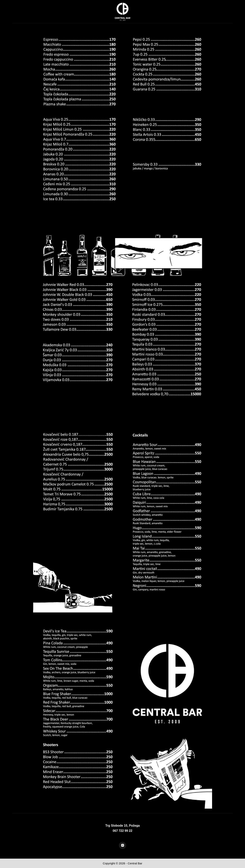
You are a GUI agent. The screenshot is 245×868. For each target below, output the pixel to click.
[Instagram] (122, 845)
